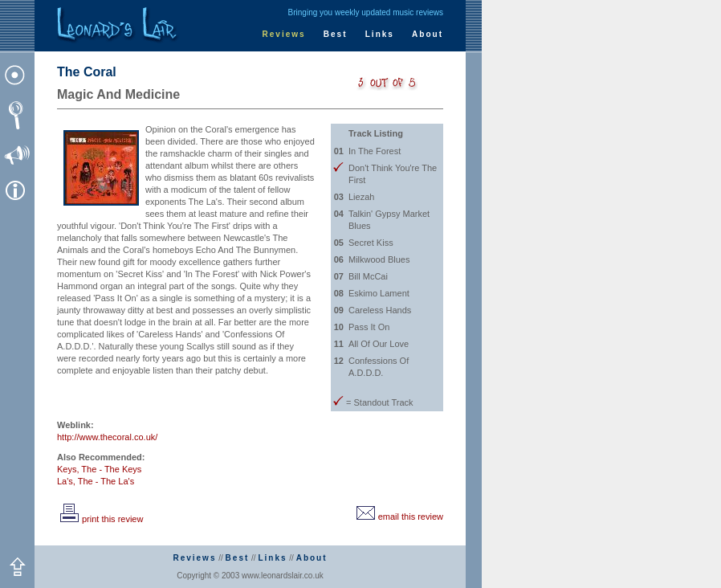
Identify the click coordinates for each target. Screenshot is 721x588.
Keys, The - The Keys (99, 469)
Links (380, 34)
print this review (100, 519)
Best (336, 34)
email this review (398, 517)
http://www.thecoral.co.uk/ (107, 437)
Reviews (284, 34)
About (428, 34)
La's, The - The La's (96, 481)
